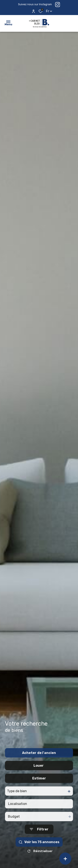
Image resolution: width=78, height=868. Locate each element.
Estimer (39, 789)
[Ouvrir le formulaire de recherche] (39, 841)
